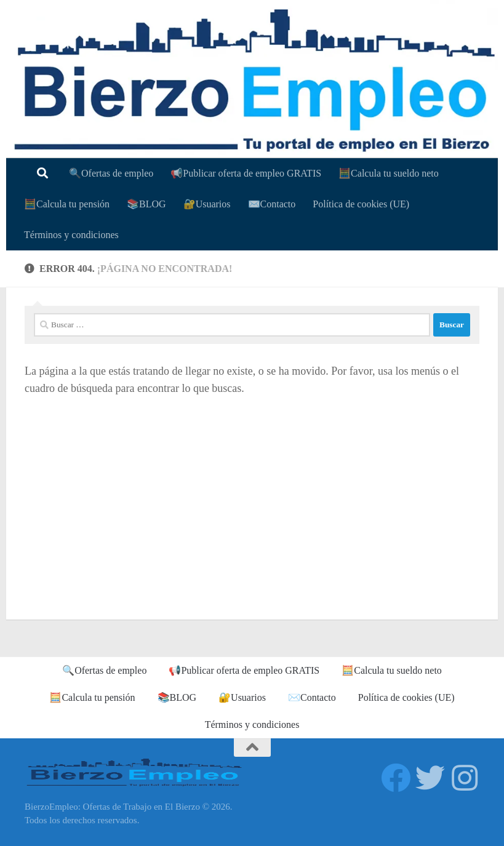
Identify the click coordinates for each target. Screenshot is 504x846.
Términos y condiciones (71, 235)
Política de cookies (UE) (361, 204)
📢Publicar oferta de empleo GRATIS (246, 173)
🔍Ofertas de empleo (111, 173)
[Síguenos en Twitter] (430, 778)
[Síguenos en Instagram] (465, 778)
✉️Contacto (272, 204)
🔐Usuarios (207, 204)
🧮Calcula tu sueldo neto (389, 173)
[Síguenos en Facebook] (396, 778)
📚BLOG (146, 204)
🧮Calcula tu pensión (67, 204)
